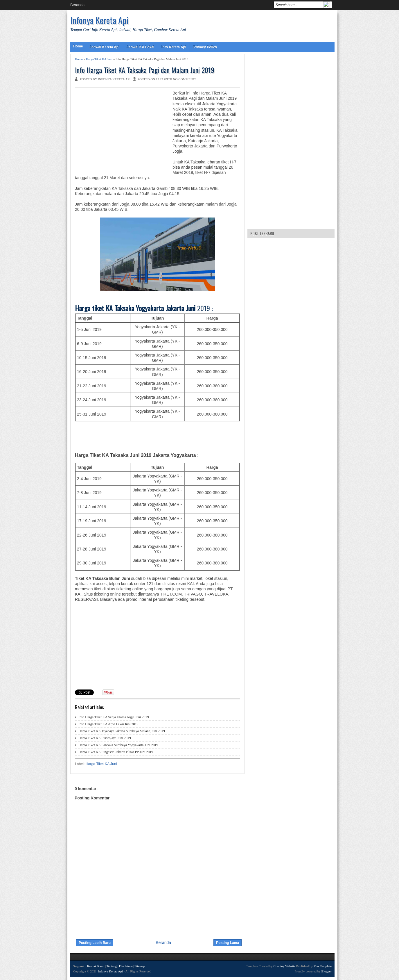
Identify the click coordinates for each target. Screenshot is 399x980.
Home (78, 46)
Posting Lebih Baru (95, 943)
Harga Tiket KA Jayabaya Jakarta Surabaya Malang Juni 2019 (122, 731)
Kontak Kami (96, 966)
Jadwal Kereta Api (104, 47)
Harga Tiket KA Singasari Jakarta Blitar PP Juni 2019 (116, 752)
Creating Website (284, 966)
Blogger (327, 971)
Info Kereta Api (174, 47)
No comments (185, 79)
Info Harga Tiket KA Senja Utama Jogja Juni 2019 (114, 717)
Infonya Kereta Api (99, 20)
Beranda (77, 5)
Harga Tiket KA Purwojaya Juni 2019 (105, 738)
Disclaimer (126, 966)
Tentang (112, 966)
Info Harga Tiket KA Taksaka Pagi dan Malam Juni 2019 (145, 70)
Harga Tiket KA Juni (99, 59)
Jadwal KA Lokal (140, 47)
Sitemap (140, 966)
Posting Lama (228, 943)
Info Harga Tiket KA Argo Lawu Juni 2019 (108, 724)
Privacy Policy (205, 47)
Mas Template (323, 966)
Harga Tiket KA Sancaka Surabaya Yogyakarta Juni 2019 (118, 745)
